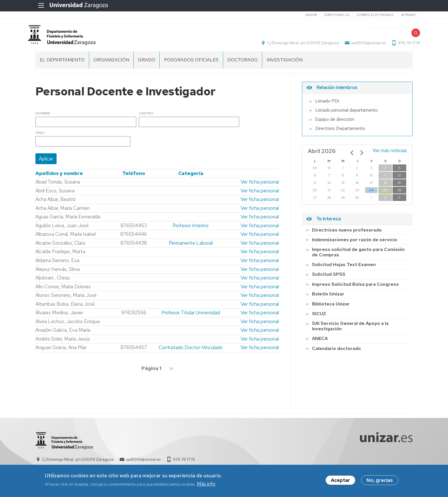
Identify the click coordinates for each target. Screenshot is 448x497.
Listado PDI (327, 104)
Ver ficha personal (260, 185)
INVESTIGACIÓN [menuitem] (285, 63)
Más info (206, 484)
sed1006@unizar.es (361, 45)
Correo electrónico (368, 15)
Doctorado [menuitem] (243, 63)
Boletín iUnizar (328, 297)
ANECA (320, 342)
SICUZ (319, 317)
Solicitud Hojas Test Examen (344, 268)
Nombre (43, 117)
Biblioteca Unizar (331, 307)
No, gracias (380, 480)
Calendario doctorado (336, 352)
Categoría (191, 176)
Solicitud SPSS (329, 278)
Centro (146, 117)
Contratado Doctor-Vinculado (191, 351)
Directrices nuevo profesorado (347, 233)
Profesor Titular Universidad (191, 316)
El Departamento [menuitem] (62, 63)
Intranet (401, 15)
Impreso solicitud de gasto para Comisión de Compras (358, 255)
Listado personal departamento (346, 113)
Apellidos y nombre (59, 176)
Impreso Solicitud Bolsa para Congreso (355, 287)
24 (371, 194)
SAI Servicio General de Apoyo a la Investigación (350, 329)
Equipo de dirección (335, 123)
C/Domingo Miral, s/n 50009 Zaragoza (296, 45)
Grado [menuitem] (147, 63)
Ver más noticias (390, 154)
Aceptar (340, 480)
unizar (303, 15)
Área (40, 136)
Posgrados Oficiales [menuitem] (191, 63)
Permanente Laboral (191, 246)
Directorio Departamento (340, 132)
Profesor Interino (191, 229)
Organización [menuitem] (111, 63)
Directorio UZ (329, 15)
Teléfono (134, 176)
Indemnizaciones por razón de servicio (355, 243)
